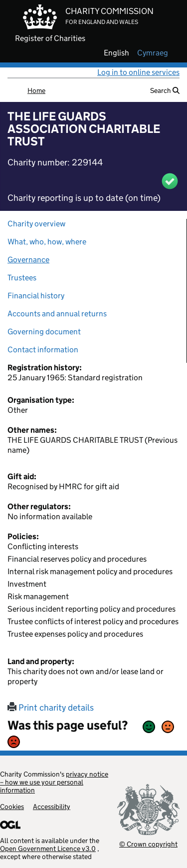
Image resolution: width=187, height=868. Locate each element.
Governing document (44, 332)
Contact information (43, 350)
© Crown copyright (148, 844)
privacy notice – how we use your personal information (54, 782)
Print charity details (51, 708)
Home (36, 90)
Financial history (36, 296)
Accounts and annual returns (57, 314)
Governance (28, 260)
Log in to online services (138, 72)
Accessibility (52, 807)
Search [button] (165, 90)
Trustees (22, 278)
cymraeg (153, 53)
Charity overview (36, 224)
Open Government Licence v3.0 (48, 849)
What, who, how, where (47, 242)
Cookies (12, 807)
